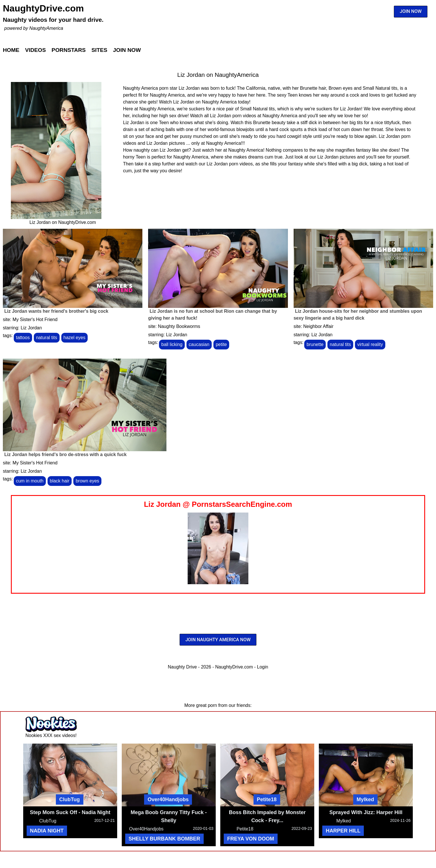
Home (11, 50)
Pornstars (69, 50)
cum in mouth (30, 481)
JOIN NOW (411, 11)
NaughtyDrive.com (43, 8)
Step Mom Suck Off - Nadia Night (70, 812)
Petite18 (267, 799)
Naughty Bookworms (179, 326)
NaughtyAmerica (46, 28)
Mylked (365, 799)
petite (221, 344)
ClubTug (70, 799)
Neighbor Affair (318, 326)
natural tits (47, 338)
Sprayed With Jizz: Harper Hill (366, 812)
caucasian (199, 344)
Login (263, 667)
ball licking (172, 344)
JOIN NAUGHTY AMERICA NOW (218, 640)
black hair (60, 481)
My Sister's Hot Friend (35, 319)
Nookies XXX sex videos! (51, 735)
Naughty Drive (182, 667)
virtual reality (370, 344)
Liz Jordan (31, 328)
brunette (315, 344)
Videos (36, 50)
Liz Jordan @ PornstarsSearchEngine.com (218, 504)
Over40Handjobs (168, 799)
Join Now (127, 50)
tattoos (23, 338)
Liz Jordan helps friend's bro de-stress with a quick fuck (65, 454)
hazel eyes (75, 338)
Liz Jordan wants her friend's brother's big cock (56, 311)
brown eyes (87, 481)
